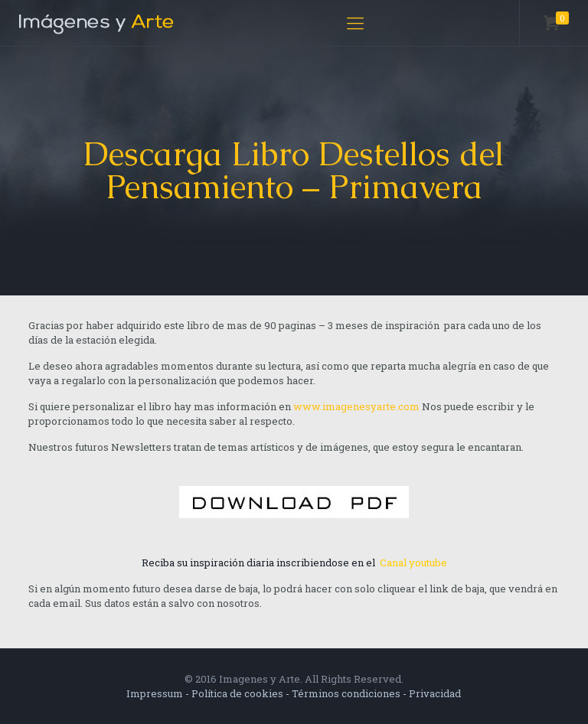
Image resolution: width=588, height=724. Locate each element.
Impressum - (159, 693)
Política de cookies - (242, 693)
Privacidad (435, 693)
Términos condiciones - (350, 693)
